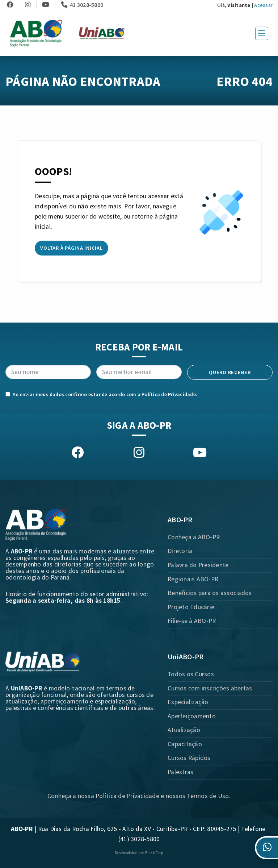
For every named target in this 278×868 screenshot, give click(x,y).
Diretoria (180, 551)
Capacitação (185, 744)
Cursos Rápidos (189, 758)
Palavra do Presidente (198, 565)
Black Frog (154, 853)
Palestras (180, 772)
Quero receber (230, 372)
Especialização (188, 702)
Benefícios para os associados (210, 593)
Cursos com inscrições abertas (210, 688)
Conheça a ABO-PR (194, 537)
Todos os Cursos (191, 674)
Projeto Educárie (191, 607)
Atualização (184, 730)
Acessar (263, 5)
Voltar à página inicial (71, 248)
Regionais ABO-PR (193, 579)
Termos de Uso (208, 796)
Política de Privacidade (169, 394)
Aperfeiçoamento (192, 716)
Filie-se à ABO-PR (192, 621)
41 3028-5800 (82, 5)
